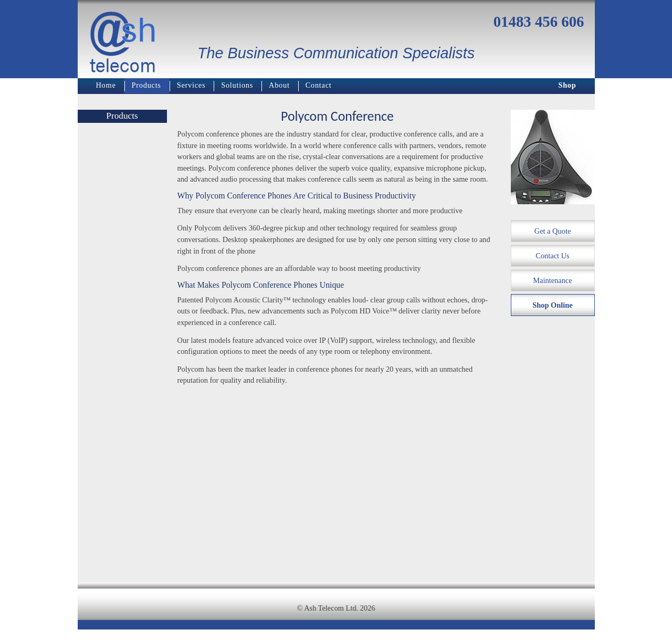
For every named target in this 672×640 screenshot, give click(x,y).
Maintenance (552, 280)
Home (106, 85)
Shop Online (552, 305)
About (279, 85)
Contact (319, 85)
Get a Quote (553, 231)
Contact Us (552, 256)
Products (146, 85)
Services (191, 85)
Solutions (237, 85)
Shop (567, 85)
